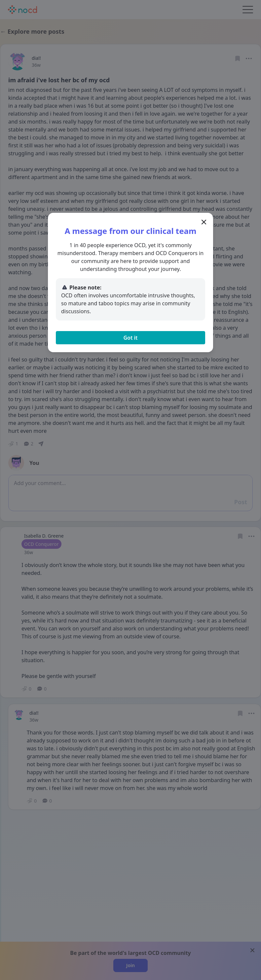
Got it (130, 338)
